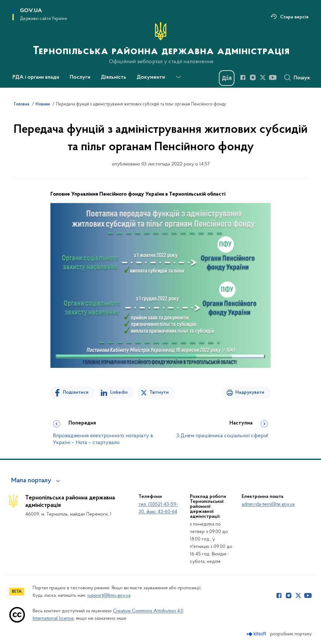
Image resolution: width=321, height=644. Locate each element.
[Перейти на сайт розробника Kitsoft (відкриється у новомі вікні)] (257, 634)
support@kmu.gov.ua (109, 595)
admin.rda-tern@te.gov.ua (268, 504)
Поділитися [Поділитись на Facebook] (76, 392)
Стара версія (294, 17)
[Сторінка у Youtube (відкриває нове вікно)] (273, 77)
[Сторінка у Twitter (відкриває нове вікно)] (263, 77)
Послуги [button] (80, 77)
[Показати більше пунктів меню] (178, 77)
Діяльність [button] (113, 77)
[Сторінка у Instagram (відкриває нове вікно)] (253, 77)
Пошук (302, 78)
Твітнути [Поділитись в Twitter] (159, 392)
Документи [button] (151, 77)
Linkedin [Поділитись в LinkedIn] (119, 392)
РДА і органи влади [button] (36, 77)
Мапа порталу (31, 481)
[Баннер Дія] (227, 78)
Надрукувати (250, 392)
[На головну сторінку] (161, 43)
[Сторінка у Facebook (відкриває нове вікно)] (243, 77)
